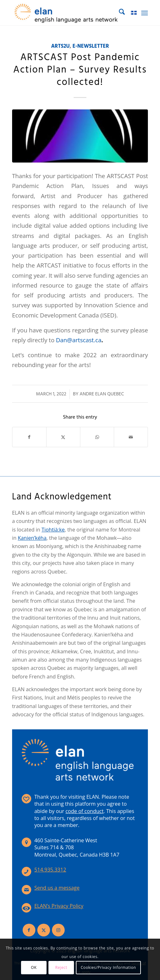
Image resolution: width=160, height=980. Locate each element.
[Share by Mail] (131, 437)
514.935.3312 (50, 870)
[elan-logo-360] (66, 13)
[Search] (119, 13)
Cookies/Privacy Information (108, 967)
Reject (61, 967)
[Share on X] (63, 437)
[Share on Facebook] (29, 437)
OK (34, 967)
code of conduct (84, 811)
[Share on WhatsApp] (97, 437)
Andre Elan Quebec (102, 394)
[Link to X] (44, 930)
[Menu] (145, 13)
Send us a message (57, 888)
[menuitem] (119, 13)
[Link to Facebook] (29, 930)
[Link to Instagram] (58, 930)
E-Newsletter (91, 46)
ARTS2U (60, 46)
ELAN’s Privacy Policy (59, 906)
